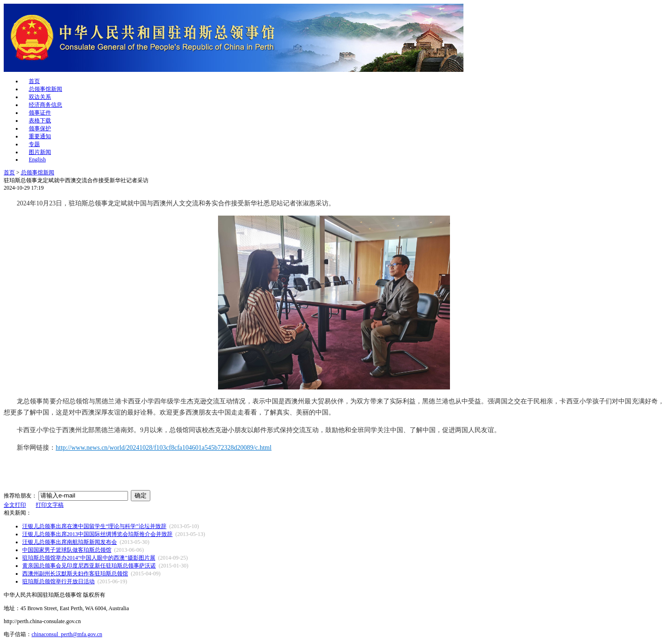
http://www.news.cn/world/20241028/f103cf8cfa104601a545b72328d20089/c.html (164, 448)
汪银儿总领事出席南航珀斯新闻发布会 (70, 542)
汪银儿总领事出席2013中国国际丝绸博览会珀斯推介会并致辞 (97, 534)
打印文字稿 (50, 505)
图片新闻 (40, 152)
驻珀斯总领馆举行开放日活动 (58, 581)
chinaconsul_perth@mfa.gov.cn (67, 634)
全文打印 (15, 505)
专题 (34, 144)
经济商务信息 (45, 105)
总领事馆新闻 (45, 89)
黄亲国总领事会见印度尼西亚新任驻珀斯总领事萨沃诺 (89, 566)
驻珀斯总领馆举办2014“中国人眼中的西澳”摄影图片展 (89, 558)
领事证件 (40, 113)
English (37, 159)
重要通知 (40, 136)
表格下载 (40, 121)
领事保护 (40, 128)
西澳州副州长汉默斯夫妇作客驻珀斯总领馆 (75, 574)
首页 (34, 81)
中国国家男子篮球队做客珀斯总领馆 (67, 550)
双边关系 (40, 97)
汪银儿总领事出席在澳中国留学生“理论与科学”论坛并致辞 (94, 526)
